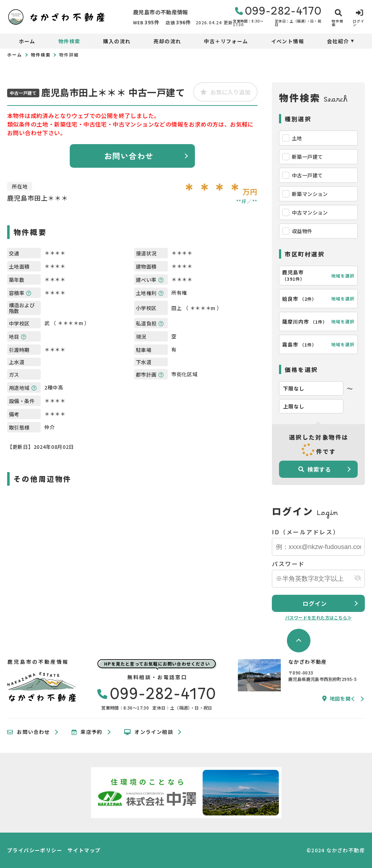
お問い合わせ (129, 156)
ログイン (315, 603)
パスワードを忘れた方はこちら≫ (318, 617)
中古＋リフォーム (226, 41)
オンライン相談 (149, 732)
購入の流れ (117, 41)
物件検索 (69, 41)
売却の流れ (167, 41)
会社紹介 (338, 41)
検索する (315, 469)
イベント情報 (288, 41)
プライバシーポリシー (35, 850)
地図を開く (339, 698)
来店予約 (87, 732)
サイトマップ (84, 850)
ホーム (27, 41)
